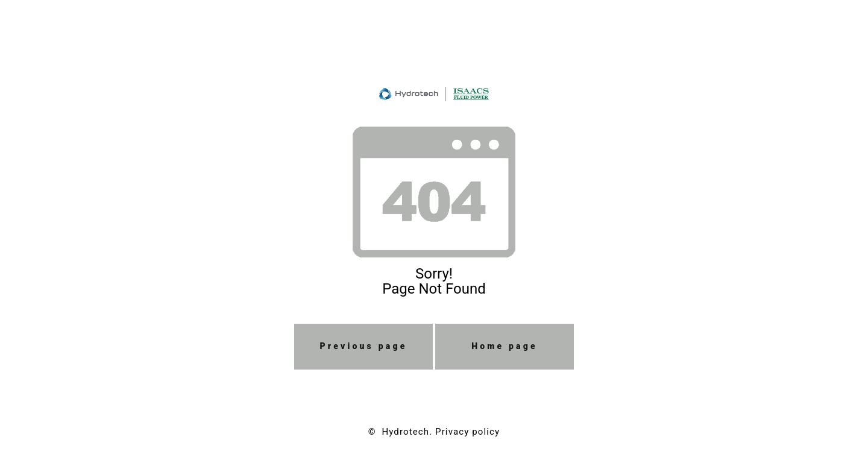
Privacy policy (467, 432)
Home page (505, 346)
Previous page (364, 346)
